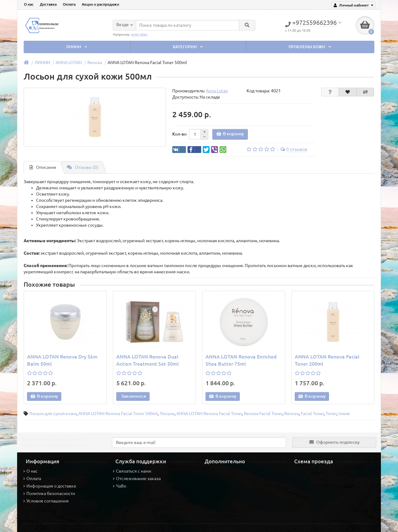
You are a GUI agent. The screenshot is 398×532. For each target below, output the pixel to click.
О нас (29, 4)
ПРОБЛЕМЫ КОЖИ (310, 47)
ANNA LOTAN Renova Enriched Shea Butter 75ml (241, 360)
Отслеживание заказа (137, 479)
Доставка (48, 4)
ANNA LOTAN (69, 62)
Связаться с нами (132, 471)
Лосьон (167, 414)
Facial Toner (312, 414)
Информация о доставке (50, 486)
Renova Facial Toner (263, 414)
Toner (331, 414)
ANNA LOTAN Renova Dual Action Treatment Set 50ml (148, 360)
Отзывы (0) (83, 167)
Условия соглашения (46, 501)
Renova (95, 62)
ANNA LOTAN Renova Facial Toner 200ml (327, 360)
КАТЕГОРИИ (188, 47)
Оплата (69, 4)
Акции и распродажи (100, 4)
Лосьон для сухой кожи (53, 414)
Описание (43, 167)
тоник (344, 414)
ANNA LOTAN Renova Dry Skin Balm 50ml (62, 360)
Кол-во (179, 134)
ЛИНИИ (77, 47)
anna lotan (139, 34)
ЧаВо (120, 486)
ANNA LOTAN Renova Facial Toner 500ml (118, 414)
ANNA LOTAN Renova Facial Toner (209, 414)
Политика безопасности (49, 493)
